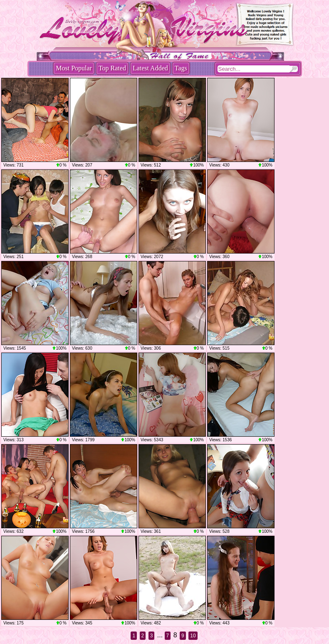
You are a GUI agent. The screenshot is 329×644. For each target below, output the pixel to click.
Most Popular (74, 68)
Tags (181, 68)
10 (193, 636)
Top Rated (112, 68)
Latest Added (150, 68)
